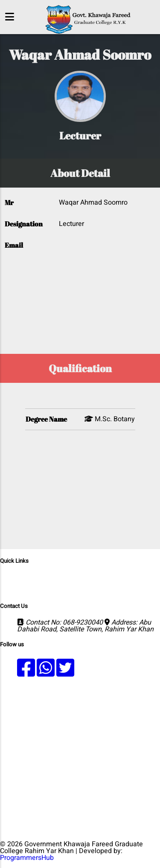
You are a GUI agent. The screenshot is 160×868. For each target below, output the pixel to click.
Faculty (70, 584)
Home (31, 577)
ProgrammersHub (27, 858)
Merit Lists (37, 584)
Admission (143, 577)
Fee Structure (137, 584)
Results (99, 584)
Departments (101, 577)
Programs (60, 577)
